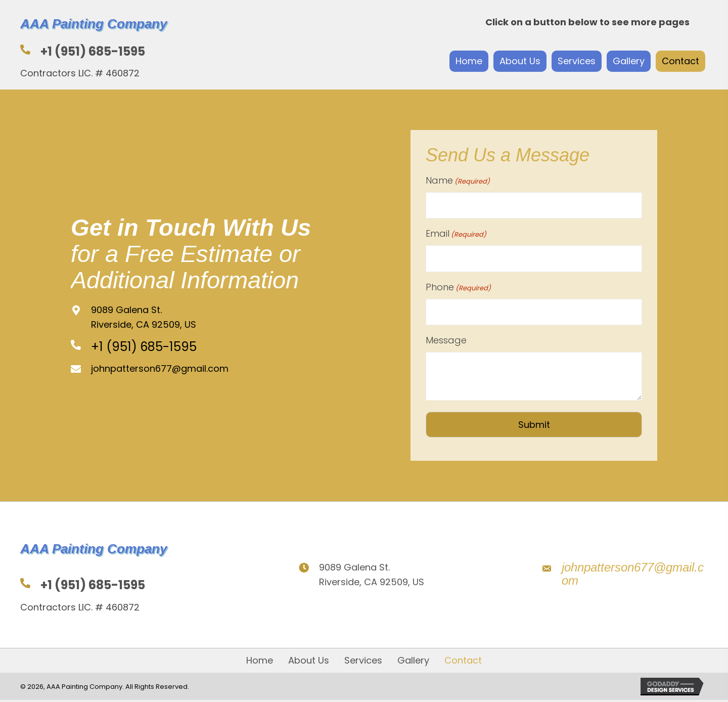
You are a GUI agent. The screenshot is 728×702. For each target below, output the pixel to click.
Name (458, 181)
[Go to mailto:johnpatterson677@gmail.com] (625, 574)
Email (456, 233)
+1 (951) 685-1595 (93, 51)
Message (446, 339)
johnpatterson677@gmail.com (160, 368)
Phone (458, 286)
